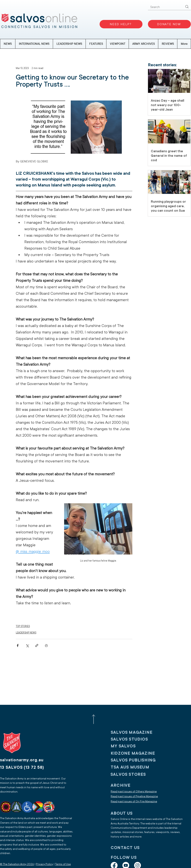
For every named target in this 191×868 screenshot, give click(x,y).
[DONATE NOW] (169, 24)
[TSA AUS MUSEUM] (136, 767)
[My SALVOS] (136, 746)
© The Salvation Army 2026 (17, 864)
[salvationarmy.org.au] (26, 760)
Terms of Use (63, 864)
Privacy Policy (45, 864)
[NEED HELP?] (121, 24)
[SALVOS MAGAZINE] (136, 732)
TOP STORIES (23, 626)
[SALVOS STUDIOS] (136, 739)
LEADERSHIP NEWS (26, 633)
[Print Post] (46, 645)
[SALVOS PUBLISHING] (136, 760)
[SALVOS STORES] (136, 774)
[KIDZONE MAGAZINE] (136, 753)
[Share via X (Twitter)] (27, 645)
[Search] (164, 7)
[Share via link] (37, 645)
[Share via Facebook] (18, 645)
